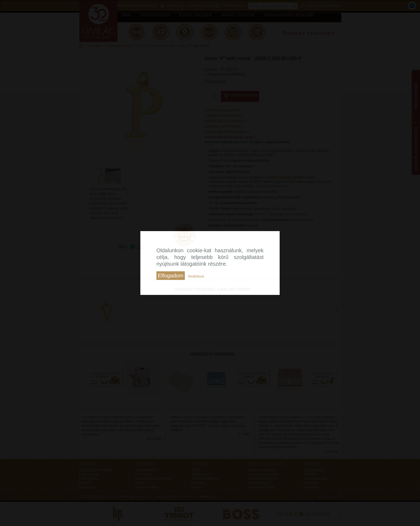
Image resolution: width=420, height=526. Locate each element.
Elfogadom (171, 276)
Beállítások (196, 276)
